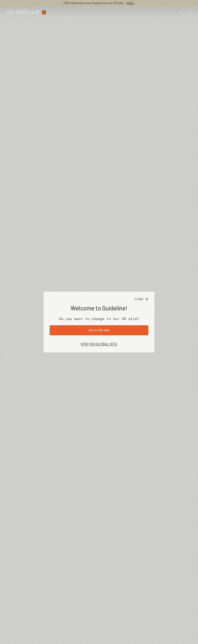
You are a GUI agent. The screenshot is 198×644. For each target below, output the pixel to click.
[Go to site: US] (99, 330)
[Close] (142, 299)
